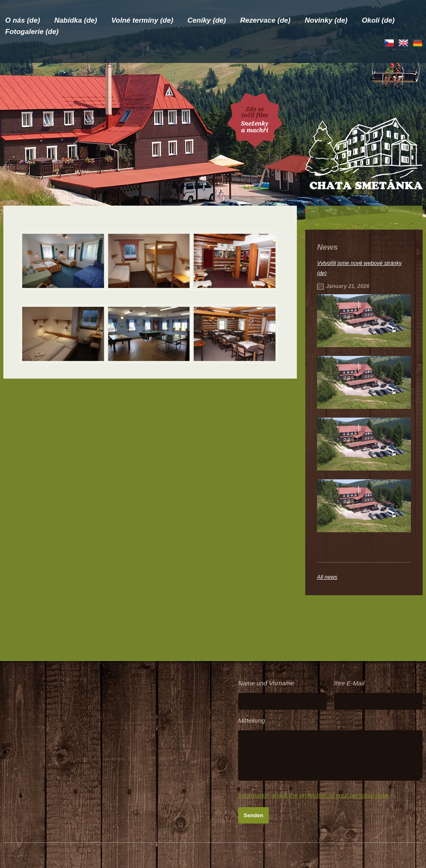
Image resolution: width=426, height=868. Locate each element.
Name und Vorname (266, 683)
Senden (253, 815)
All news (327, 577)
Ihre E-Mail (349, 683)
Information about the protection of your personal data (313, 795)
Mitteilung (252, 720)
